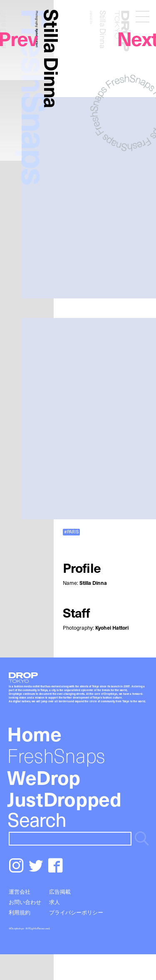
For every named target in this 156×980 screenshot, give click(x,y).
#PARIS (71, 532)
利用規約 (20, 912)
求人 (54, 902)
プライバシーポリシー (76, 912)
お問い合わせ (25, 902)
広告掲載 (60, 891)
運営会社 (20, 891)
